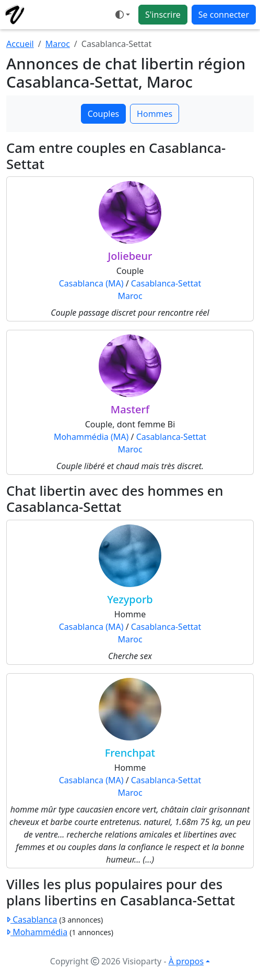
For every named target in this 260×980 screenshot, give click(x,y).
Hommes (155, 114)
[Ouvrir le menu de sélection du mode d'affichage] (123, 15)
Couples (103, 114)
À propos (186, 961)
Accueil (20, 44)
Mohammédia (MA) (91, 437)
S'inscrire (163, 15)
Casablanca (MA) (91, 283)
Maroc (58, 44)
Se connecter (224, 15)
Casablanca (32, 919)
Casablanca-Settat (166, 283)
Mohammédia (37, 932)
